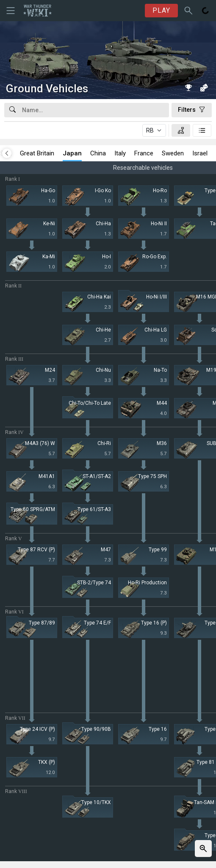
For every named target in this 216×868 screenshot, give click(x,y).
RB (150, 130)
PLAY (161, 10)
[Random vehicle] (204, 88)
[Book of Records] (188, 88)
